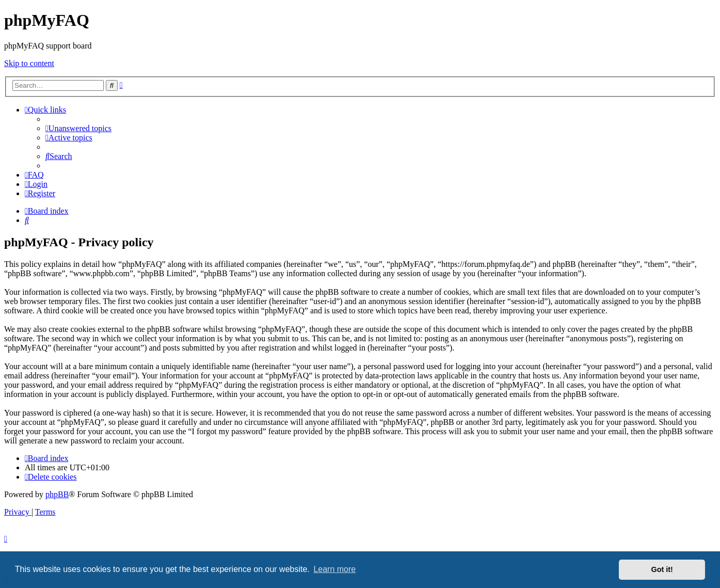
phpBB (57, 494)
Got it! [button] (662, 569)
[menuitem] (78, 128)
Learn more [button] (334, 569)
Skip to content (29, 63)
